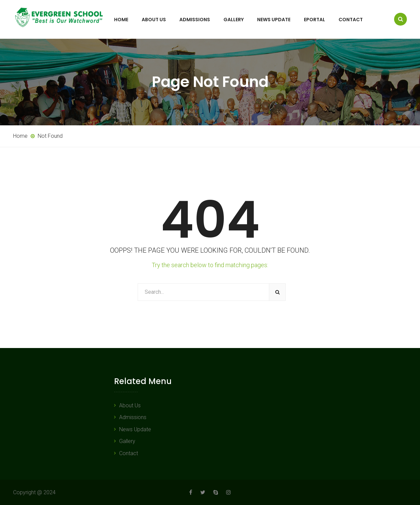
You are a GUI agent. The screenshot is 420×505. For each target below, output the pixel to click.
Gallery (234, 20)
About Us (154, 20)
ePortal (314, 20)
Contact (351, 20)
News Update (274, 20)
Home (121, 20)
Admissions (195, 20)
